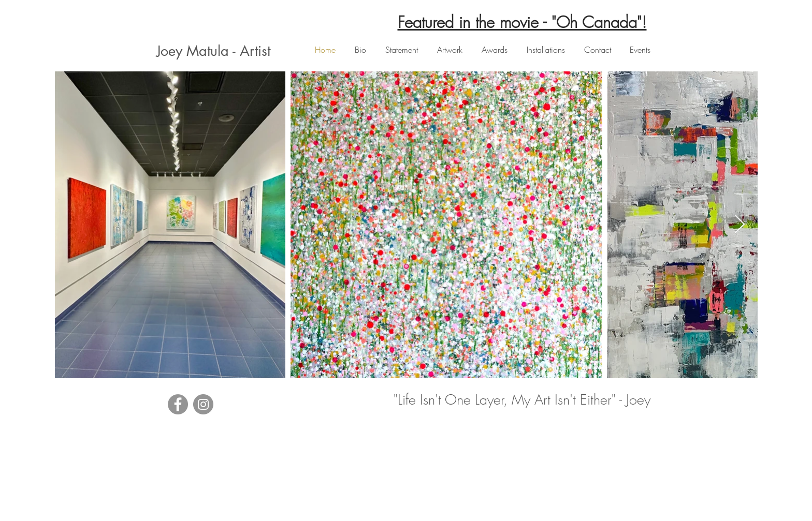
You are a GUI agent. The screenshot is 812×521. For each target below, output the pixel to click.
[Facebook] (178, 404)
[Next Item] (740, 225)
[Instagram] (203, 404)
